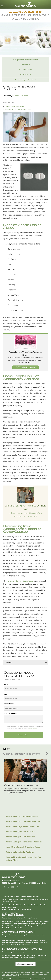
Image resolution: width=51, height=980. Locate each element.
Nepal (11, 958)
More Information (8, 941)
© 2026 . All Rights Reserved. (16, 973)
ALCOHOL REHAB (25, 70)
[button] (25, 965)
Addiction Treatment (31, 943)
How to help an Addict (24, 80)
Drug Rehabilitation (25, 909)
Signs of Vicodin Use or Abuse (15, 106)
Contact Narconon (17, 943)
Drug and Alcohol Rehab (25, 60)
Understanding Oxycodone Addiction (22, 816)
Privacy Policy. (33, 728)
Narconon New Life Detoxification (20, 581)
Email (6, 694)
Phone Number (10, 704)
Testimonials (12, 909)
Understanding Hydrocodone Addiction (22, 826)
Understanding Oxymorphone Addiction (23, 821)
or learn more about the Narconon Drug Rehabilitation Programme (26, 515)
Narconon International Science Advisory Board (30, 924)
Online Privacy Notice (37, 973)
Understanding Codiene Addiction (20, 832)
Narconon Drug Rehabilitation (12, 905)
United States (18, 956)
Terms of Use (11, 974)
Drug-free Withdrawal (31, 905)
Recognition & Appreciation (11, 926)
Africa (17, 958)
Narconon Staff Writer (20, 96)
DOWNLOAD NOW (25, 367)
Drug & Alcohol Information (20, 945)
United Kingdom (36, 956)
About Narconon (8, 922)
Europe (27, 956)
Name (6, 684)
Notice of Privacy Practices (23, 974)
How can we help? (11, 713)
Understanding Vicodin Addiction (20, 852)
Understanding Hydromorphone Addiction (24, 842)
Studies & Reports (29, 926)
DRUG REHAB (25, 75)
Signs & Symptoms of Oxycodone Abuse (23, 847)
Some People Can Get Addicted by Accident (19, 110)
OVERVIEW (26, 65)
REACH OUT (23, 735)
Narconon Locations (28, 958)
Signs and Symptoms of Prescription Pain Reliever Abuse (23, 859)
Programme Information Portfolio (27, 941)
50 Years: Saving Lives (35, 922)
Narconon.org (7, 956)
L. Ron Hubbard (19, 928)
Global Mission (20, 922)
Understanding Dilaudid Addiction (20, 837)
